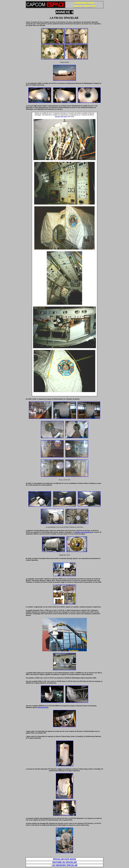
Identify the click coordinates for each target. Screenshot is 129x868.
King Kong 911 (43, 707)
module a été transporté (83, 532)
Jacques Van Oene (61, 116)
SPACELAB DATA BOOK (64, 859)
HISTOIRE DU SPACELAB (64, 862)
